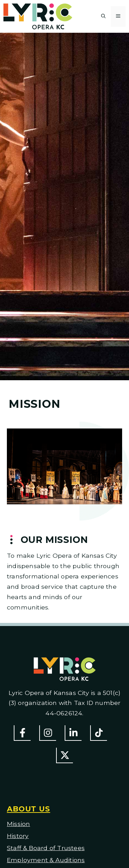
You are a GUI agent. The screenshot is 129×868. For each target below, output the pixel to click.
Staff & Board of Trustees (46, 848)
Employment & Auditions (46, 860)
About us (29, 809)
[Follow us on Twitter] (64, 755)
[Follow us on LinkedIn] (73, 733)
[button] (103, 17)
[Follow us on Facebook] (22, 733)
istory (20, 836)
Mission (18, 824)
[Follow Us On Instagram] (48, 733)
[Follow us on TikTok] (99, 733)
